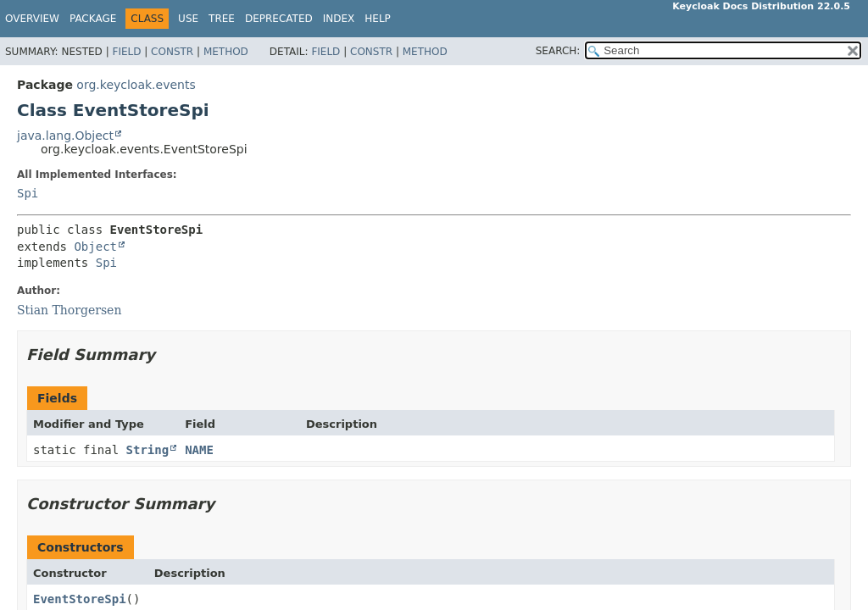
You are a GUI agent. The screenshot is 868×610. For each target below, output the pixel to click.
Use (188, 19)
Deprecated (279, 19)
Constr (172, 52)
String (148, 450)
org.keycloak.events (136, 85)
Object (95, 247)
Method (226, 52)
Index (339, 19)
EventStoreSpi (80, 599)
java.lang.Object (65, 136)
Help (378, 19)
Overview (32, 19)
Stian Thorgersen (69, 310)
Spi (28, 193)
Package (93, 19)
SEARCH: (558, 51)
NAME (199, 450)
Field (126, 52)
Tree (222, 19)
